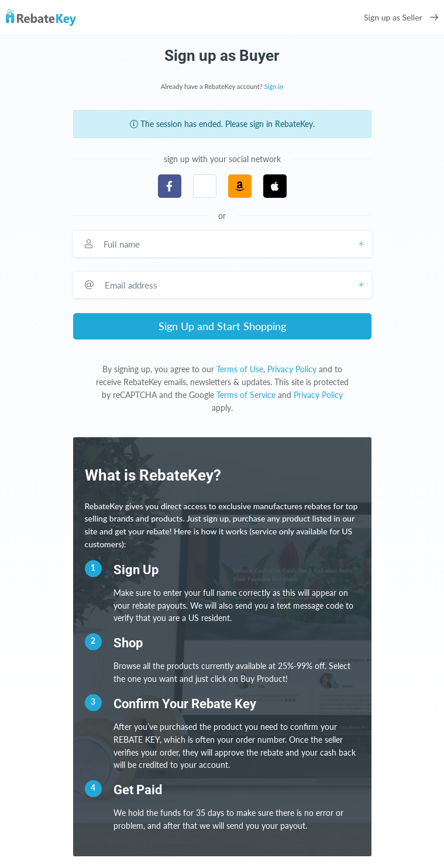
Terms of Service (246, 395)
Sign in (274, 86)
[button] (205, 186)
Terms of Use (240, 369)
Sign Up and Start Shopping (222, 326)
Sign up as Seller (401, 17)
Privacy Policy (292, 369)
